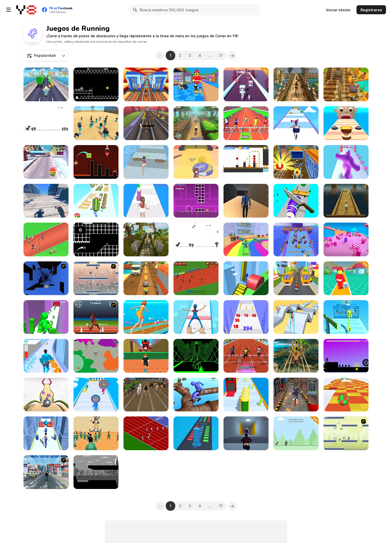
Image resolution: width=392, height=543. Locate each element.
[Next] (232, 56)
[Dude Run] (196, 123)
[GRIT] (96, 472)
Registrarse (371, 10)
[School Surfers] (296, 278)
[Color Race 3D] (46, 317)
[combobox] (46, 56)
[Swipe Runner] (296, 317)
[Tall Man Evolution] (346, 317)
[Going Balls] (46, 395)
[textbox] (46, 56)
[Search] (135, 10)
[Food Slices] (296, 201)
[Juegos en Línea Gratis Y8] (26, 10)
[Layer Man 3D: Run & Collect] (96, 395)
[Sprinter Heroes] (46, 239)
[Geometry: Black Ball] (96, 84)
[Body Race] (296, 123)
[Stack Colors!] (196, 433)
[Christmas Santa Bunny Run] (296, 395)
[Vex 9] (246, 162)
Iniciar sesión (338, 10)
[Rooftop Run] (46, 201)
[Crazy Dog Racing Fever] (146, 395)
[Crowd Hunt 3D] (246, 84)
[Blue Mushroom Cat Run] (46, 84)
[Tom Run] (146, 278)
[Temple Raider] (296, 84)
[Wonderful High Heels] (46, 433)
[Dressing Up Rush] (146, 201)
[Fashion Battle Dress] (146, 317)
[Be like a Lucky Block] (346, 278)
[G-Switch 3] (346, 433)
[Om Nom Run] (46, 162)
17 (221, 55)
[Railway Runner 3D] (146, 84)
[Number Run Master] (246, 317)
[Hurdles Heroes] (246, 123)
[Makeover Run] (146, 162)
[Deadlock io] (96, 356)
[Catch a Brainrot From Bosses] (196, 84)
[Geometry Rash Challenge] (196, 201)
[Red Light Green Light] (96, 433)
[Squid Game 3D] (96, 123)
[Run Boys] (296, 239)
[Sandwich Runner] (346, 123)
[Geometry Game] (96, 162)
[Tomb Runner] (296, 356)
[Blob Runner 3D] (346, 162)
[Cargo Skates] (196, 317)
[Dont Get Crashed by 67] (146, 356)
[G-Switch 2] (96, 278)
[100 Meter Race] (196, 278)
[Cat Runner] (346, 84)
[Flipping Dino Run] (196, 239)
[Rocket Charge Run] (246, 395)
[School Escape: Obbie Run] (246, 201)
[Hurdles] (246, 356)
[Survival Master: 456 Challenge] (246, 239)
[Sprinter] (146, 433)
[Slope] (196, 356)
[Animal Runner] (146, 123)
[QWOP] (96, 317)
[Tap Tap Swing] (96, 239)
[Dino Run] (46, 123)
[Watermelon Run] (96, 201)
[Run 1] (46, 278)
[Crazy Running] (46, 472)
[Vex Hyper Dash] (346, 356)
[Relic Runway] (146, 239)
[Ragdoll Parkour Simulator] (196, 395)
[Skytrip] (346, 395)
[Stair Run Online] (246, 278)
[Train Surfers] (296, 162)
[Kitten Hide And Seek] (196, 162)
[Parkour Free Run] (246, 433)
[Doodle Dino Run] (296, 433)
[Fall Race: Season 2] (346, 239)
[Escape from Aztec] (346, 201)
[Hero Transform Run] (46, 356)
